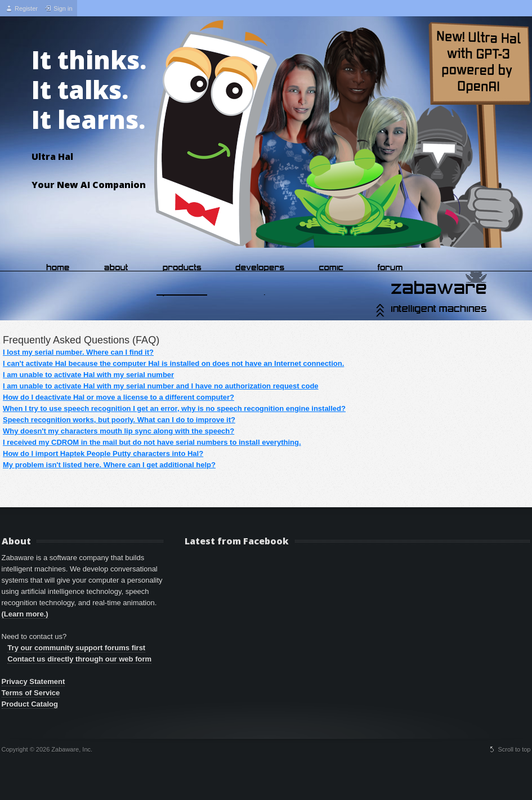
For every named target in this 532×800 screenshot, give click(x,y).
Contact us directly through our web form (79, 659)
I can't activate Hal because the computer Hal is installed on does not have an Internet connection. (173, 363)
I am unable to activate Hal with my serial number (88, 375)
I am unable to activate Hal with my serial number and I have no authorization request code (161, 386)
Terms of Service (31, 693)
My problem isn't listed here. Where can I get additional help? (109, 465)
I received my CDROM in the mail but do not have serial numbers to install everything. (152, 442)
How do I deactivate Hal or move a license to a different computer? (119, 397)
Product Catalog (30, 704)
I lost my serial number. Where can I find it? (78, 352)
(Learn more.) (25, 614)
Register (26, 8)
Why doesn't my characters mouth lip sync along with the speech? (119, 431)
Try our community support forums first (76, 648)
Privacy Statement (33, 681)
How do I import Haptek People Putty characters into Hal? (103, 453)
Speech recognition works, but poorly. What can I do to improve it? (119, 420)
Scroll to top (514, 749)
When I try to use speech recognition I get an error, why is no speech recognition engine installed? (174, 408)
